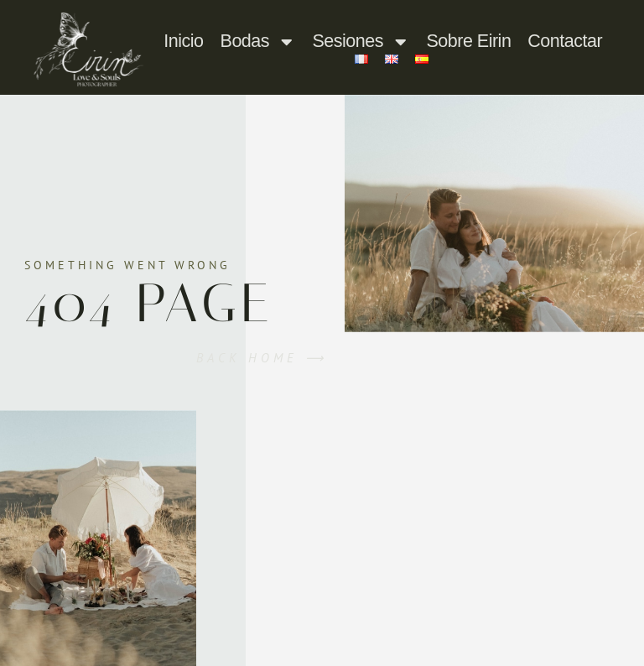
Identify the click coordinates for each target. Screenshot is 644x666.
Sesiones (361, 42)
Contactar (565, 41)
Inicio (183, 41)
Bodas (258, 42)
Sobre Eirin (468, 41)
